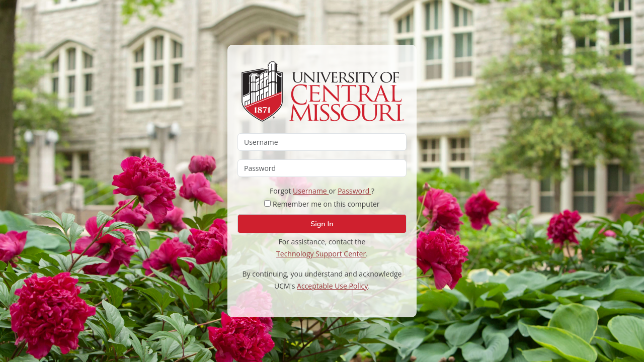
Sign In (322, 224)
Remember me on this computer (322, 204)
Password (354, 191)
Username (311, 191)
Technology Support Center (321, 254)
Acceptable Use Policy (332, 286)
